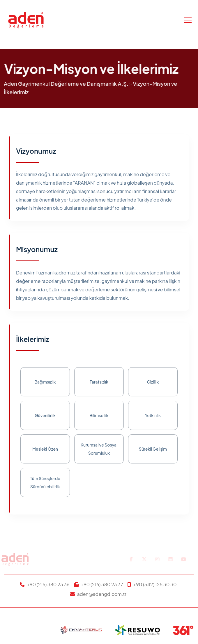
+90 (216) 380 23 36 (48, 584)
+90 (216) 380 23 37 (102, 584)
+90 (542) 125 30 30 (155, 584)
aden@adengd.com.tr (102, 594)
